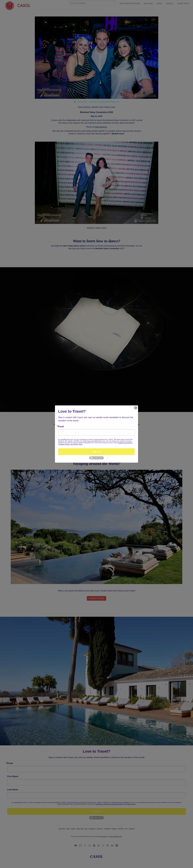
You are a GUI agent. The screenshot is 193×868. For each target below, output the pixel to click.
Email (61, 427)
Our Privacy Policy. (77, 444)
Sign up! (97, 452)
